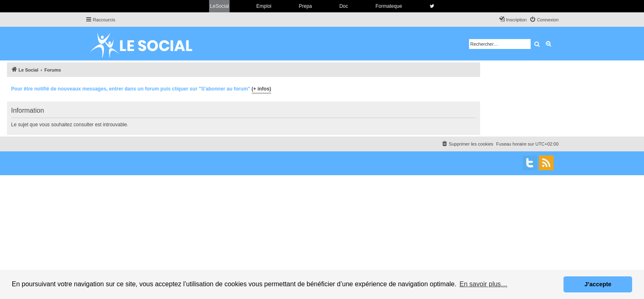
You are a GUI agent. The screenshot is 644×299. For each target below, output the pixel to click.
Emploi (264, 6)
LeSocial (219, 6)
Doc (344, 6)
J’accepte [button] (598, 284)
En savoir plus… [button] (484, 284)
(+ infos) (261, 89)
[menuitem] (544, 20)
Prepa (305, 6)
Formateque (389, 6)
